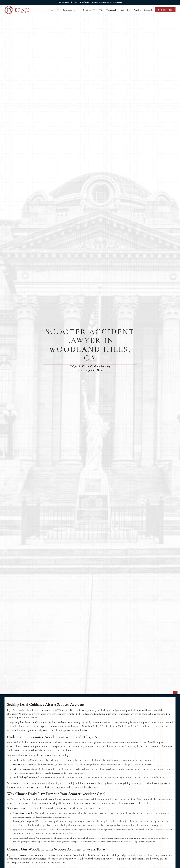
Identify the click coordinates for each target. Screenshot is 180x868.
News (122, 10)
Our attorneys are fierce (44, 830)
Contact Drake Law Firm (140, 855)
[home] (17, 10)
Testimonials (111, 10)
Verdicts (137, 10)
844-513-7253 (165, 10)
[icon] (175, 693)
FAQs (101, 10)
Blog (129, 10)
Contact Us (149, 10)
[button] (55, 10)
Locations (87, 10)
